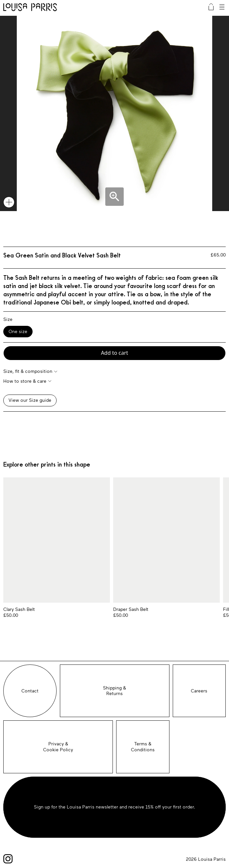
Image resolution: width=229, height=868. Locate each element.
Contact (30, 691)
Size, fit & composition (28, 371)
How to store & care (25, 381)
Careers (199, 691)
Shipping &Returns (114, 691)
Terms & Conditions (143, 747)
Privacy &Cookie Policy (58, 747)
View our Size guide (30, 400)
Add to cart (115, 353)
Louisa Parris (30, 8)
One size (18, 332)
